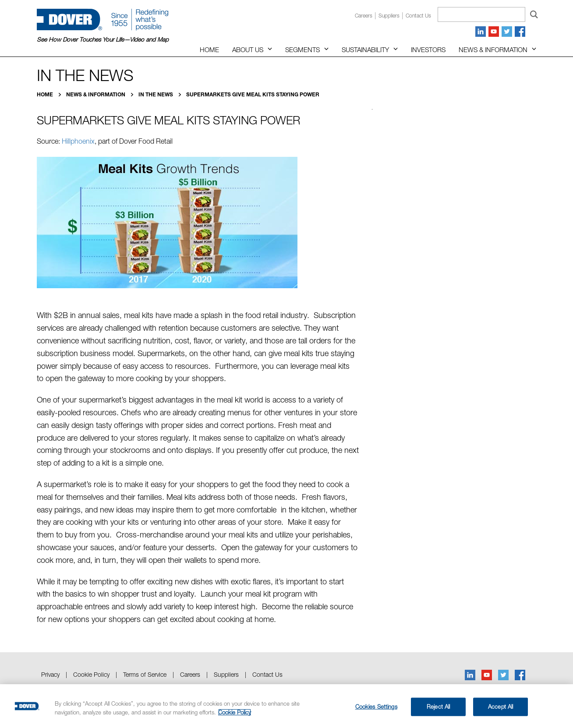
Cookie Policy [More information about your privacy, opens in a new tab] (235, 712)
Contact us (418, 16)
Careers (364, 16)
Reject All (438, 707)
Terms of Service (145, 674)
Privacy (50, 674)
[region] (286, 706)
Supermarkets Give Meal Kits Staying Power (253, 94)
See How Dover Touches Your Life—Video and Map (103, 39)
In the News (156, 94)
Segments (302, 49)
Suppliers (389, 16)
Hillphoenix (78, 141)
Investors (428, 49)
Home (209, 49)
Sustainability (365, 49)
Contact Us (267, 674)
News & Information (493, 49)
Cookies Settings (376, 707)
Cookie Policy (91, 674)
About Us (248, 49)
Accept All (500, 707)
